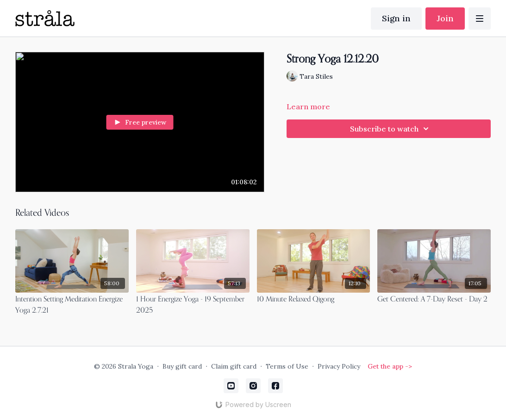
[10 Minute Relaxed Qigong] (314, 300)
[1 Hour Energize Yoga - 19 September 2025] (193, 305)
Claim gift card (234, 366)
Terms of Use (287, 366)
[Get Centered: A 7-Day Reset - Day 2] (434, 300)
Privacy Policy (339, 366)
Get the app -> (390, 366)
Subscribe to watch (391, 129)
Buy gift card (182, 366)
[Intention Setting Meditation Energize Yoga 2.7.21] (72, 305)
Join (445, 18)
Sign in (396, 18)
